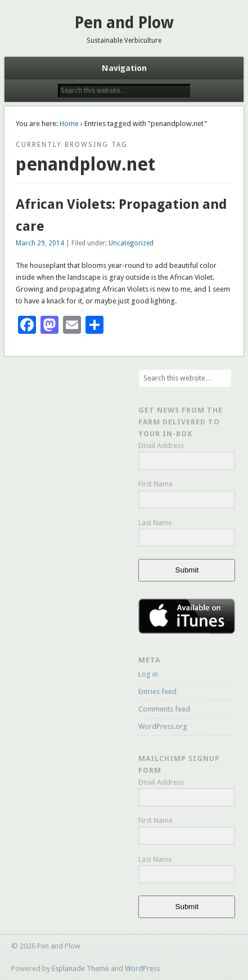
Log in (148, 674)
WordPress (143, 968)
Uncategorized (131, 243)
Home (69, 124)
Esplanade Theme (80, 968)
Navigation (124, 68)
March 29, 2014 (40, 243)
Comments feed (164, 709)
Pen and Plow (124, 23)
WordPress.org (163, 726)
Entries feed (157, 692)
